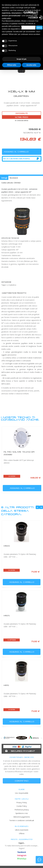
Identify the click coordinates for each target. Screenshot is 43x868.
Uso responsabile (22, 793)
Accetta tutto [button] (31, 65)
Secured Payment (23, 751)
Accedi (33, 18)
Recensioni (14, 178)
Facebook (22, 852)
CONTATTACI (22, 781)
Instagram (22, 855)
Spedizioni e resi (22, 813)
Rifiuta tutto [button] (12, 65)
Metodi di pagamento (22, 817)
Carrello (31, 12)
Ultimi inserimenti (22, 830)
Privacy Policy (22, 803)
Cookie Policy (22, 806)
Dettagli (4, 178)
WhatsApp (22, 859)
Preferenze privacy (22, 810)
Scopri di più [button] (21, 59)
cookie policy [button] (6, 18)
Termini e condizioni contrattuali (22, 820)
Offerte (22, 833)
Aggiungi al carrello (19, 488)
